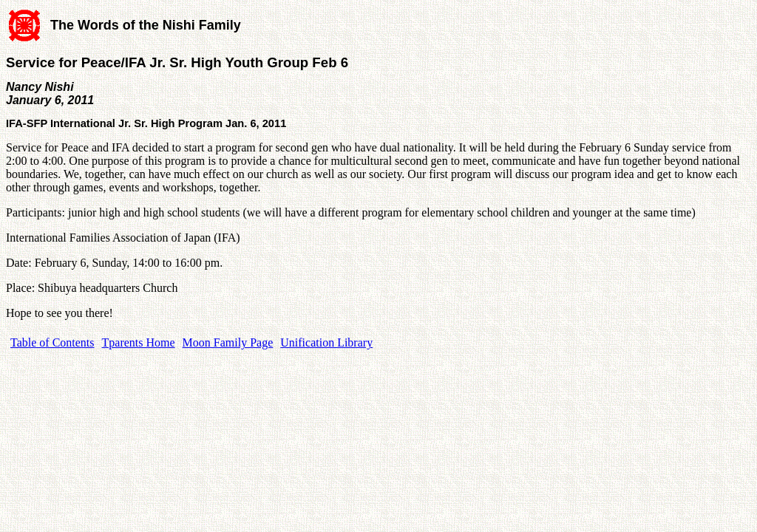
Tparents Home (139, 342)
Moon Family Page (228, 342)
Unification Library (326, 342)
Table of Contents (52, 342)
